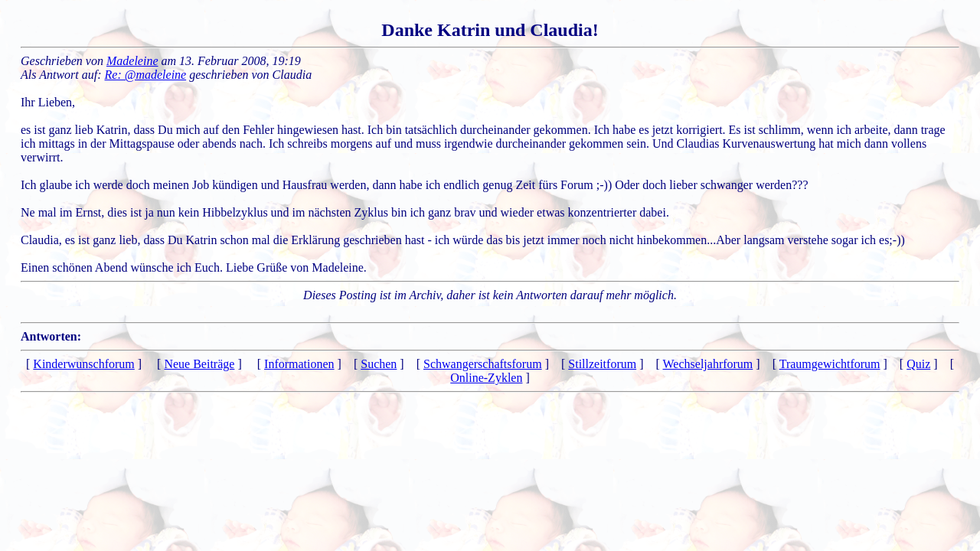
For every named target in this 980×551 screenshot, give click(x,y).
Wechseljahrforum (708, 364)
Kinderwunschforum (83, 364)
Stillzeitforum (602, 364)
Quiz (918, 364)
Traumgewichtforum (830, 364)
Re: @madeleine (146, 75)
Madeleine (132, 61)
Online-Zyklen (486, 378)
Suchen (379, 364)
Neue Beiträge (199, 364)
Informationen (299, 364)
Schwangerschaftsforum (483, 364)
